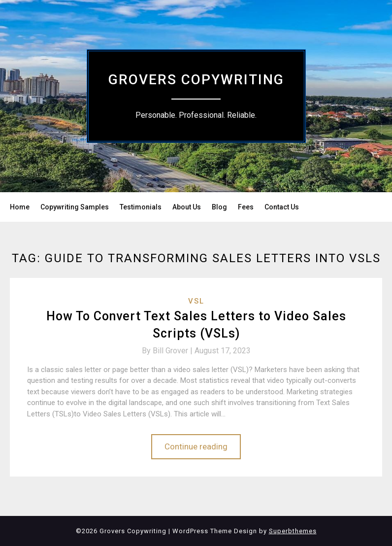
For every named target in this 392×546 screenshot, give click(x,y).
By (168, 351)
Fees (246, 207)
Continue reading (196, 446)
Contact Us (282, 207)
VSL (196, 301)
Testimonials (141, 207)
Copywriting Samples (75, 207)
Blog (219, 207)
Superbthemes (293, 531)
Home (20, 207)
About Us (187, 207)
